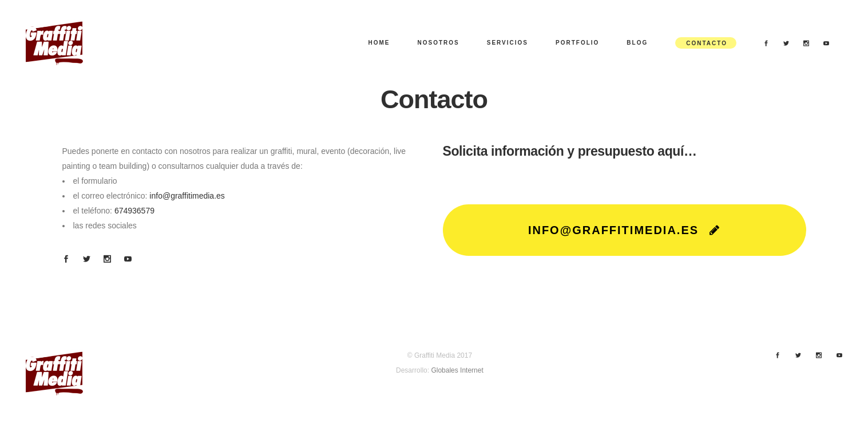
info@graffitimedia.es (187, 196)
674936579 (134, 211)
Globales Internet (457, 370)
